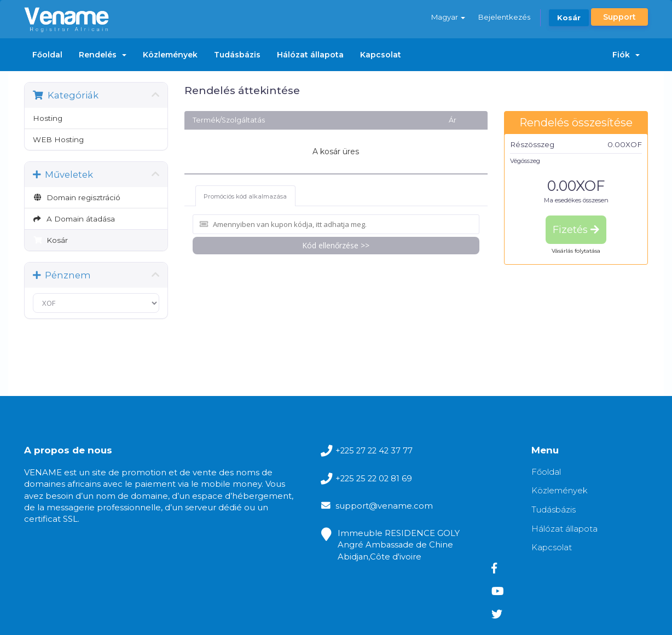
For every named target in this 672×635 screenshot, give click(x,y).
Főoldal (47, 55)
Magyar (448, 17)
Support (619, 17)
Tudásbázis (237, 55)
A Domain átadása (74, 219)
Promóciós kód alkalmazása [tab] (246, 196)
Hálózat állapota (310, 55)
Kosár (569, 18)
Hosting (48, 118)
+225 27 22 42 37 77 (346, 451)
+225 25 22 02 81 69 (346, 480)
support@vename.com (355, 509)
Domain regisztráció (77, 197)
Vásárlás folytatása (576, 251)
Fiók (626, 55)
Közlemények (170, 55)
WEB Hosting (58, 139)
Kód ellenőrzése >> (336, 245)
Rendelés (103, 55)
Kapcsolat (381, 55)
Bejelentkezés (504, 17)
